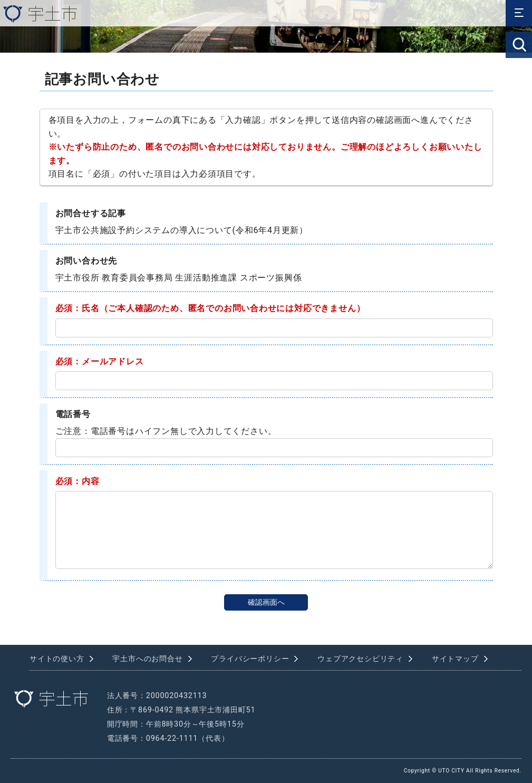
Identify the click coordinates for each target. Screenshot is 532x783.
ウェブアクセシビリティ (360, 659)
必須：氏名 (78, 308)
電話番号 (73, 414)
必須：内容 (78, 481)
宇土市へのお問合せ (147, 659)
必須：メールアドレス (100, 361)
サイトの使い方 (57, 659)
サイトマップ (455, 659)
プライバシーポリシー (250, 659)
